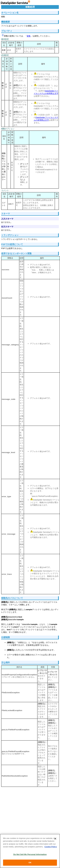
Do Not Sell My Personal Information (30, 854)
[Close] (55, 839)
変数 (29, 36)
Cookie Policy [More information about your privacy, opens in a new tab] (51, 847)
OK (30, 863)
